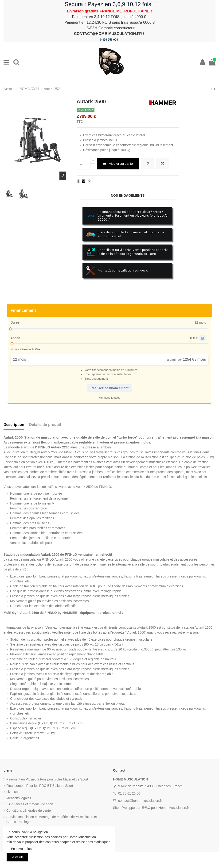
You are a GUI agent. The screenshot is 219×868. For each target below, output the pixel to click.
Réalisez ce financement (109, 388)
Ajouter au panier (118, 164)
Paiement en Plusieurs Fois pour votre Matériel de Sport (47, 779)
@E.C (146, 808)
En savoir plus (21, 849)
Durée (15, 322)
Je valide (17, 857)
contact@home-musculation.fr (140, 801)
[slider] (11, 329)
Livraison (13, 792)
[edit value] (203, 338)
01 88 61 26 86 (129, 793)
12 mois (200, 322)
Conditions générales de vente (29, 811)
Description (14, 425)
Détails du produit (45, 425)
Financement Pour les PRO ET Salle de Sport (40, 786)
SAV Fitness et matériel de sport (30, 804)
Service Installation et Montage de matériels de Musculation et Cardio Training (52, 819)
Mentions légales (19, 798)
